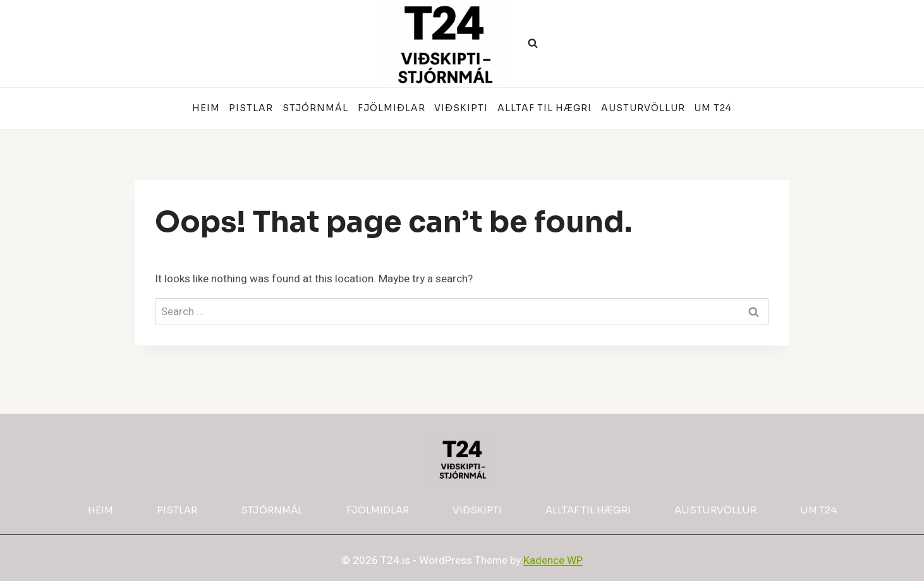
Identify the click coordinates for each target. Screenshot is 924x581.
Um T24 (713, 108)
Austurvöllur (643, 108)
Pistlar (251, 108)
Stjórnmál (315, 108)
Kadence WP (553, 560)
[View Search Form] (533, 44)
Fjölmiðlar (392, 108)
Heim (206, 108)
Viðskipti (461, 108)
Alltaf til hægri (544, 108)
